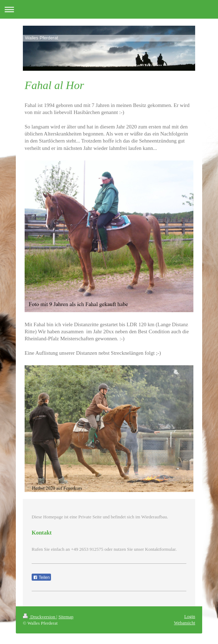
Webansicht (185, 623)
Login (190, 616)
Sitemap (66, 617)
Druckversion (40, 617)
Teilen (41, 577)
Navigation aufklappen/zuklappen (109, 9)
